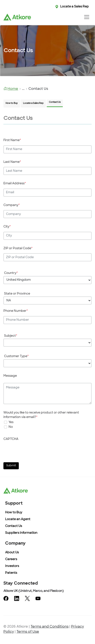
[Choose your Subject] (47, 343)
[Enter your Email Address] (47, 193)
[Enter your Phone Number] (47, 320)
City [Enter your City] (7, 227)
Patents (11, 573)
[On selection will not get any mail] (6, 427)
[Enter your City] (47, 236)
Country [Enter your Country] (11, 273)
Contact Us (14, 526)
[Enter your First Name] (47, 149)
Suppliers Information (21, 533)
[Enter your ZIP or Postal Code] (47, 257)
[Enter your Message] (47, 394)
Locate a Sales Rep (75, 7)
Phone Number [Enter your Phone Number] (16, 311)
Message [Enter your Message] (10, 376)
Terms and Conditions (50, 627)
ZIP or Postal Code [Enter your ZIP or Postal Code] (18, 248)
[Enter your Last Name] (47, 171)
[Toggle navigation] (87, 17)
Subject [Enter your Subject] (11, 336)
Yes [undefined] (11, 422)
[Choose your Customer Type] (47, 363)
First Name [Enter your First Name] (12, 140)
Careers (11, 559)
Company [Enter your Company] (12, 205)
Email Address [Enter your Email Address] (15, 184)
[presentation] (36, 451)
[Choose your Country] (47, 280)
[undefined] (6, 422)
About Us (12, 553)
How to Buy (14, 513)
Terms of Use (28, 632)
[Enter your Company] (47, 214)
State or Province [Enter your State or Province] (17, 294)
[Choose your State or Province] (47, 301)
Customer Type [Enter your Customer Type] (16, 356)
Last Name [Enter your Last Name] (12, 162)
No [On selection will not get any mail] (11, 427)
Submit (11, 466)
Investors (12, 566)
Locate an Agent (18, 519)
